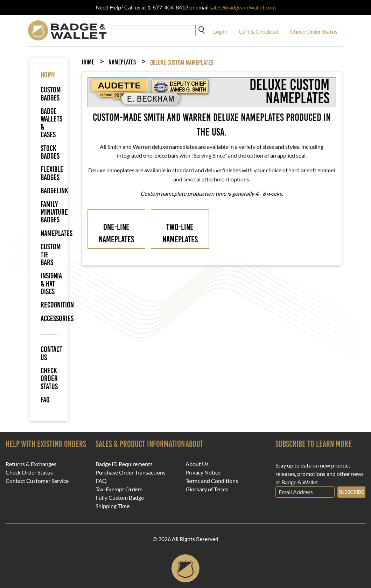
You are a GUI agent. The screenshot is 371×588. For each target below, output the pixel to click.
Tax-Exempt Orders (119, 489)
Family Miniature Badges (54, 212)
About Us (197, 464)
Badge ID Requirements (124, 464)
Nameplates (57, 233)
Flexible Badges (52, 173)
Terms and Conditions (212, 481)
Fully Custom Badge (120, 498)
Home (88, 62)
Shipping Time (113, 506)
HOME (48, 75)
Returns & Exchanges (31, 464)
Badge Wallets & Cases (51, 123)
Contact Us (49, 354)
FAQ (45, 400)
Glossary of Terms (207, 489)
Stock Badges (50, 152)
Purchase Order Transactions (131, 472)
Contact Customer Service (37, 481)
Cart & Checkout (259, 31)
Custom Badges (51, 94)
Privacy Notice (203, 472)
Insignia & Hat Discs (51, 284)
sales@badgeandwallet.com (243, 7)
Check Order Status (314, 31)
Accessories (57, 319)
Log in (220, 31)
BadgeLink (54, 191)
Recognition (57, 305)
